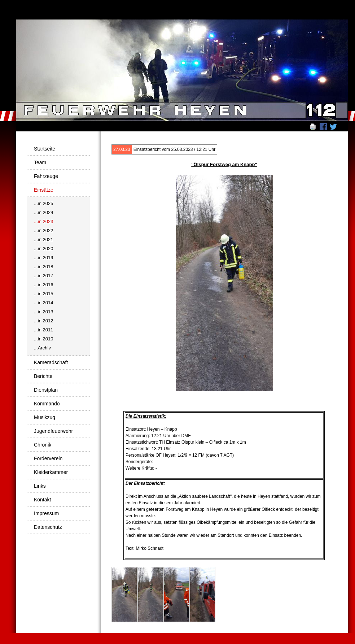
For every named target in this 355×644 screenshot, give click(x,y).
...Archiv (42, 348)
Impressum (46, 513)
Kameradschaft (51, 362)
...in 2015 (44, 294)
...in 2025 (44, 203)
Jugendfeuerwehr (53, 431)
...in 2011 (44, 330)
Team (40, 162)
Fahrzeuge (46, 176)
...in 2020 (44, 249)
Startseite (45, 149)
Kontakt (42, 500)
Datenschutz (48, 527)
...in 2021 (44, 240)
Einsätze (44, 190)
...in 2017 (44, 276)
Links (40, 486)
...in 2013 (44, 312)
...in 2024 (44, 212)
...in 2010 (44, 339)
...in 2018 (44, 267)
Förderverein (48, 458)
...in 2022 (44, 230)
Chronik (43, 445)
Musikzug (45, 417)
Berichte (43, 376)
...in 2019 (44, 258)
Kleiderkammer (51, 472)
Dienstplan (46, 390)
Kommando (47, 404)
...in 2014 (44, 303)
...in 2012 (44, 321)
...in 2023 (44, 221)
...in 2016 (44, 285)
